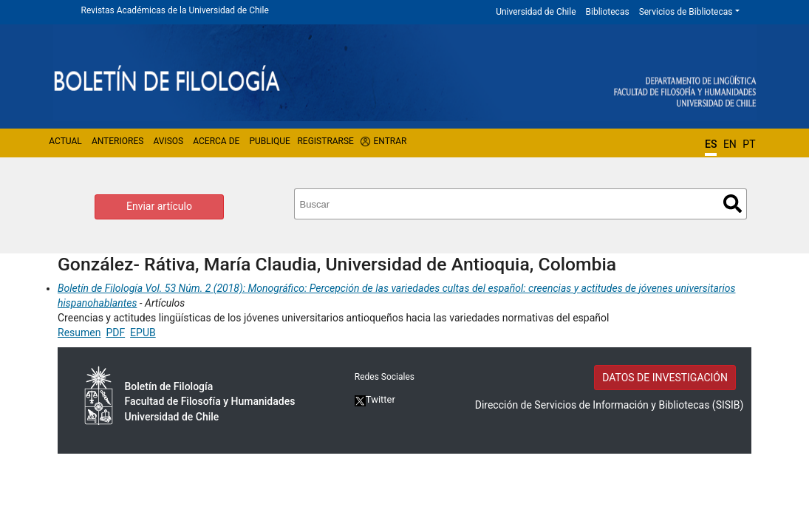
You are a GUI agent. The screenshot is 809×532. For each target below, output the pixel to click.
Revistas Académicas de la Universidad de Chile (175, 10)
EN (730, 144)
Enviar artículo (159, 206)
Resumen (79, 332)
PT (749, 144)
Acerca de (216, 141)
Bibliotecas (608, 12)
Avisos (168, 141)
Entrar (390, 141)
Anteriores (117, 141)
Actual (65, 141)
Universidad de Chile (536, 12)
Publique (269, 141)
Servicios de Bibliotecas (686, 12)
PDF (115, 332)
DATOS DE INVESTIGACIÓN (665, 378)
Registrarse (325, 141)
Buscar (733, 204)
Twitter (375, 399)
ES (711, 144)
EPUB (143, 332)
